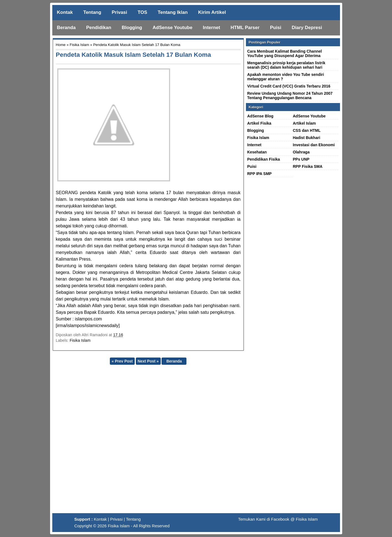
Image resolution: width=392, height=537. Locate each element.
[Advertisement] (196, 441)
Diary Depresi (307, 28)
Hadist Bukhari (307, 138)
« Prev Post (122, 361)
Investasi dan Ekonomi (314, 145)
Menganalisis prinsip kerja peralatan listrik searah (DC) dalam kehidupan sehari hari (286, 65)
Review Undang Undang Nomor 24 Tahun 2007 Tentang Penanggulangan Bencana (290, 96)
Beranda (66, 28)
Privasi (120, 12)
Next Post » (148, 361)
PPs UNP (301, 159)
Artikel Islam (304, 123)
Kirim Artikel (212, 12)
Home (61, 45)
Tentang (92, 12)
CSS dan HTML (307, 130)
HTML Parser (245, 28)
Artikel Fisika (259, 123)
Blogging (132, 28)
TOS (142, 12)
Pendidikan (99, 28)
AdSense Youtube (173, 28)
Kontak (65, 12)
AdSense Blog (260, 116)
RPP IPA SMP (259, 174)
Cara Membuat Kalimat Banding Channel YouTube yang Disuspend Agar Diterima (285, 53)
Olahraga (301, 152)
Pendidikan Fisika (264, 159)
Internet (211, 28)
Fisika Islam (79, 45)
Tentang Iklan (173, 12)
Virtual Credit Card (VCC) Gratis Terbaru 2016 (289, 86)
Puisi (276, 28)
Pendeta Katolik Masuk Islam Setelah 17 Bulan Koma (133, 55)
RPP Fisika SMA (308, 166)
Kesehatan (257, 152)
